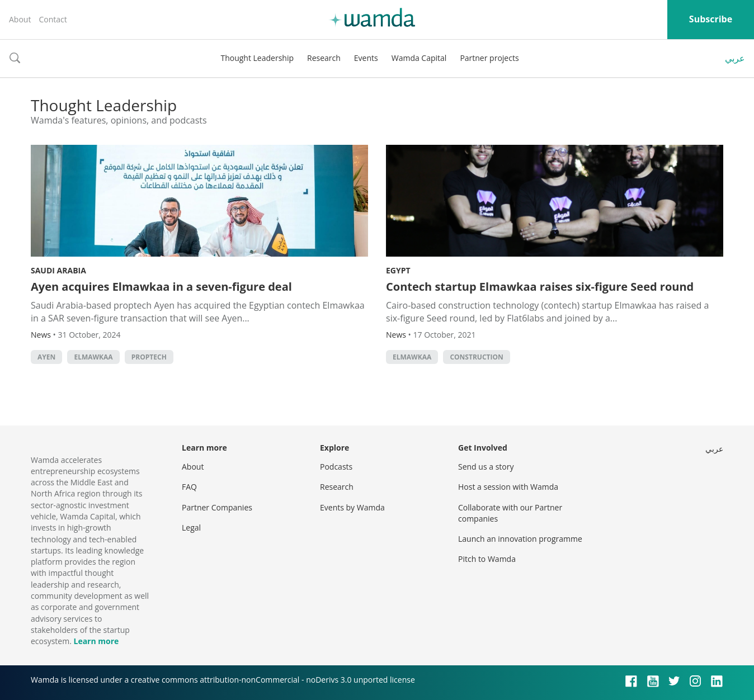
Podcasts (336, 467)
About (20, 19)
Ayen (46, 357)
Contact (53, 19)
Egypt (398, 270)
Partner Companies (217, 507)
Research (324, 58)
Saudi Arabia (58, 270)
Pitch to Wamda (487, 559)
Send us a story (486, 467)
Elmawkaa (93, 357)
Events (366, 58)
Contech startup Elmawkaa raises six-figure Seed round (540, 287)
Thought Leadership (257, 58)
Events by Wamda (352, 507)
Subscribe (711, 19)
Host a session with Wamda (508, 487)
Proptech (149, 357)
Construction (476, 357)
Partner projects (489, 58)
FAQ (189, 487)
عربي (735, 58)
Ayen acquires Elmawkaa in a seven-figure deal (161, 287)
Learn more (96, 641)
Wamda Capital (419, 58)
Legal (191, 528)
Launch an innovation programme (520, 539)
